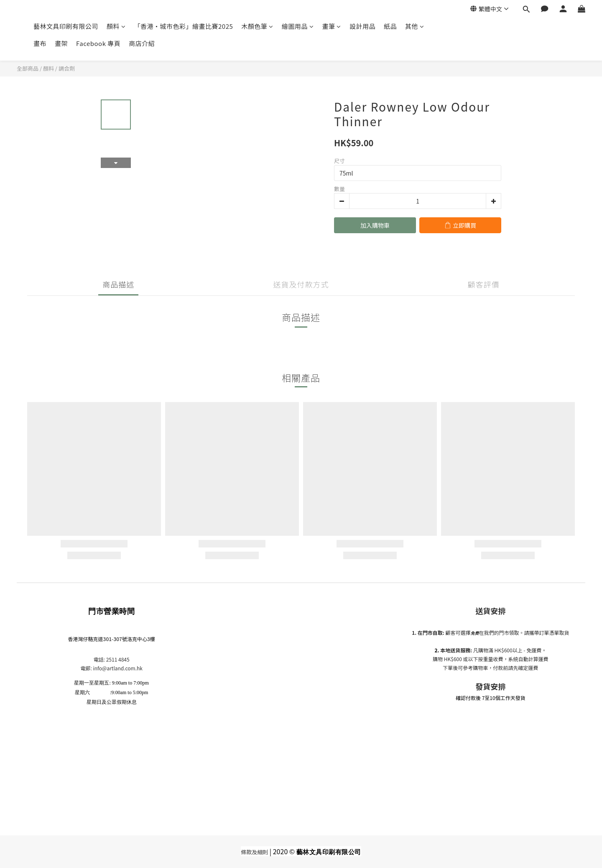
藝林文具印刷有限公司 (66, 26)
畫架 (61, 43)
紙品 (390, 26)
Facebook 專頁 (98, 43)
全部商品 (28, 68)
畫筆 (332, 26)
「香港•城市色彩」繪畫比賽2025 (184, 26)
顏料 (116, 26)
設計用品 (362, 26)
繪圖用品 (298, 26)
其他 (415, 26)
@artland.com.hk (122, 668)
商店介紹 (142, 43)
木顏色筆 (257, 26)
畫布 (40, 43)
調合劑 (67, 68)
